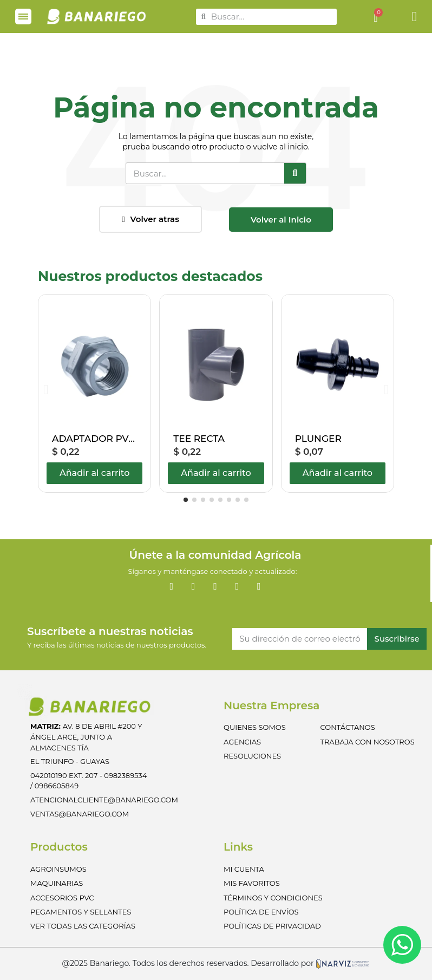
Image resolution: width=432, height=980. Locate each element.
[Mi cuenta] (414, 17)
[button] (150, 219)
